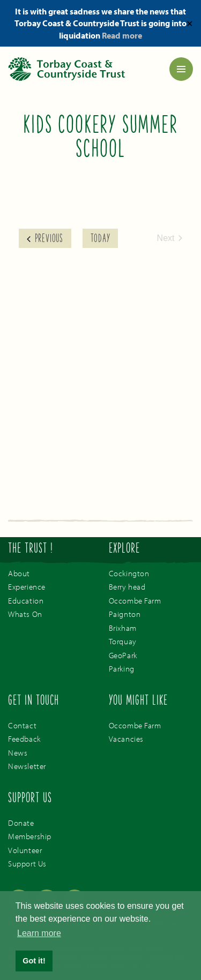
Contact (22, 725)
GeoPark (123, 655)
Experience (27, 587)
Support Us (27, 864)
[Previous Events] (45, 238)
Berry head (127, 587)
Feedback (24, 739)
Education (26, 601)
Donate (21, 823)
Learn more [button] (39, 933)
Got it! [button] (34, 961)
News (18, 753)
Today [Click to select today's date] (100, 239)
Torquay (123, 641)
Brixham (123, 628)
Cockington (129, 573)
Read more (122, 35)
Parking (122, 669)
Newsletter (27, 766)
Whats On (25, 614)
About (19, 573)
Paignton (125, 614)
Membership (30, 836)
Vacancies (126, 739)
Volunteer (25, 850)
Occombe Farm (135, 601)
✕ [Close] (189, 23)
